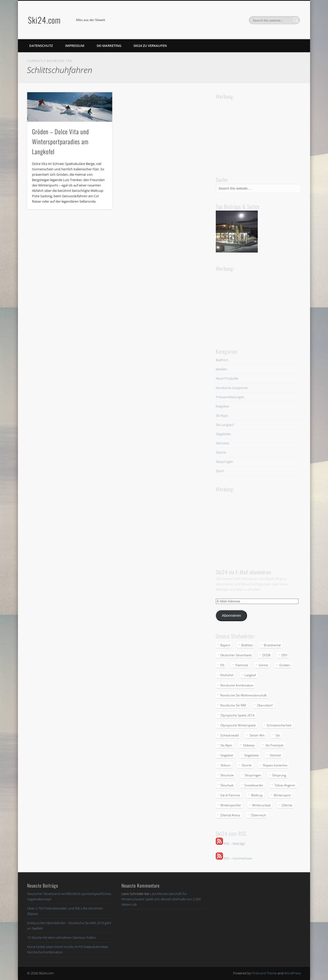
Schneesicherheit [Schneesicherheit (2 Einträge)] (279, 725)
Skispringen (224, 462)
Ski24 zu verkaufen (150, 46)
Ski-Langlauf (225, 425)
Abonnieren (232, 616)
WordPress (293, 973)
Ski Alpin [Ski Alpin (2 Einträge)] (226, 745)
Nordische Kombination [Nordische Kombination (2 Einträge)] (237, 685)
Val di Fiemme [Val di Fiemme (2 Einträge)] (230, 795)
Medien (221, 369)
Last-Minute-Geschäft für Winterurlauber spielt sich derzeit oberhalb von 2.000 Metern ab (161, 899)
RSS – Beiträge (230, 843)
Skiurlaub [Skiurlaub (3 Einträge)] (227, 785)
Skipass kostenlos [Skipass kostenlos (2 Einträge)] (275, 765)
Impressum (75, 46)
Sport (220, 471)
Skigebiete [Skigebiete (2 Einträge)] (252, 755)
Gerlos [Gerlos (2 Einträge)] (264, 665)
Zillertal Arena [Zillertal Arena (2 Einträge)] (230, 815)
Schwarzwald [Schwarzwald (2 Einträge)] (229, 735)
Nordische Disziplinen (232, 388)
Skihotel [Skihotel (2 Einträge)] (275, 755)
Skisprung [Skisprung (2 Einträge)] (279, 775)
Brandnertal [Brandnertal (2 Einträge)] (272, 645)
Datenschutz (41, 46)
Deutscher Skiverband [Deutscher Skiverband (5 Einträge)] (236, 655)
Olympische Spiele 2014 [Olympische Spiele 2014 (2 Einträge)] (237, 715)
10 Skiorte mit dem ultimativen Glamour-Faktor (62, 937)
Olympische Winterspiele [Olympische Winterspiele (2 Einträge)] (238, 725)
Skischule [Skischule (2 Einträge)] (227, 775)
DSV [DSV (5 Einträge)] (284, 655)
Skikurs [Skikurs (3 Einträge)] (225, 765)
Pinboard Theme (264, 973)
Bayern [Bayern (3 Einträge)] (225, 645)
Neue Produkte (227, 378)
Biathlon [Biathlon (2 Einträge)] (247, 645)
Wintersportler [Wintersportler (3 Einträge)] (231, 805)
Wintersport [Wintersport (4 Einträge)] (282, 795)
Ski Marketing (109, 46)
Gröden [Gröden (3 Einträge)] (285, 665)
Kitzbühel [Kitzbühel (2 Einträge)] (227, 675)
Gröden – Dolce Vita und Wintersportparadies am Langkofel (60, 141)
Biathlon (222, 360)
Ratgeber (223, 406)
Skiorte (221, 452)
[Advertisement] (254, 133)
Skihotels (222, 443)
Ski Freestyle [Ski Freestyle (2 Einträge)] (274, 745)
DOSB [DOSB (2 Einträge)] (266, 655)
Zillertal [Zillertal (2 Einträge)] (287, 805)
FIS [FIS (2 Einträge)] (222, 665)
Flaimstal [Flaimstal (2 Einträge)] (242, 665)
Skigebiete (223, 434)
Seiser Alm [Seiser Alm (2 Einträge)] (257, 735)
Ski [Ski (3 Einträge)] (278, 735)
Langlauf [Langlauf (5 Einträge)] (250, 675)
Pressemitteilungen (230, 397)
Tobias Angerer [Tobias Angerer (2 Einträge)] (285, 785)
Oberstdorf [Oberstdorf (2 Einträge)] (265, 705)
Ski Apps (222, 415)
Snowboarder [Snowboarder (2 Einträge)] (254, 785)
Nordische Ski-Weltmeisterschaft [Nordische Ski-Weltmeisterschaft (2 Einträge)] (244, 695)
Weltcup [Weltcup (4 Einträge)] (257, 795)
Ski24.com (44, 20)
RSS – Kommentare (234, 858)
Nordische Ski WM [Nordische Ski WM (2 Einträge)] (233, 705)
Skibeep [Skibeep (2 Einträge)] (249, 745)
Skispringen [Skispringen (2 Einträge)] (253, 775)
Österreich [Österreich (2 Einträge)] (258, 815)
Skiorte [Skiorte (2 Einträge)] (247, 765)
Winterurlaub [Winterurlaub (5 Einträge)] (261, 805)
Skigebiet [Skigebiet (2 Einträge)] (227, 755)
